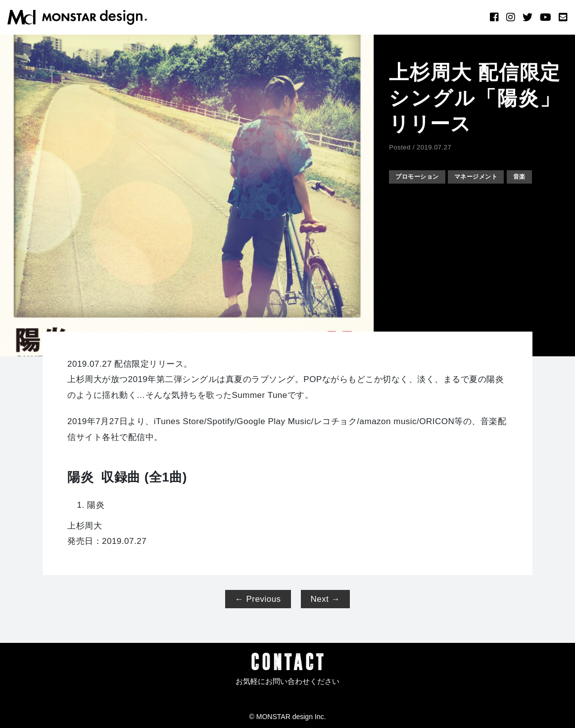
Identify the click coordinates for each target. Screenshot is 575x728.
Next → (326, 599)
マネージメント (484, 176)
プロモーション (420, 176)
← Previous (258, 599)
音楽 (532, 176)
